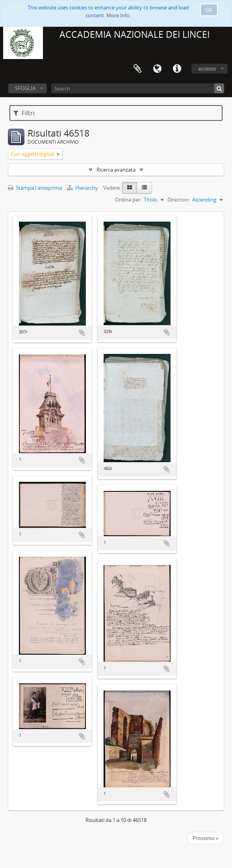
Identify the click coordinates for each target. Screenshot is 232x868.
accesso (207, 68)
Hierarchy (83, 188)
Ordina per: (128, 200)
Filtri (24, 113)
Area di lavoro (137, 69)
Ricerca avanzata (116, 170)
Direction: (179, 200)
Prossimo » (205, 838)
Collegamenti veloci (177, 69)
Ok (209, 10)
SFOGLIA (25, 88)
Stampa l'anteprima (35, 188)
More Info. (119, 15)
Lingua (157, 69)
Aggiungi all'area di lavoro (82, 333)
